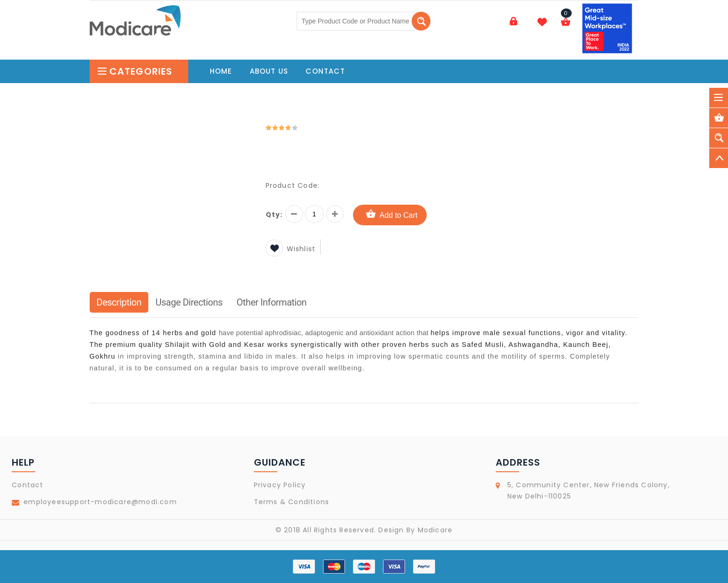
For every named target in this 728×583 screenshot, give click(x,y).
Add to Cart (390, 215)
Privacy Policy (280, 485)
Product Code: (293, 185)
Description (119, 302)
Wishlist (291, 249)
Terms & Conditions (292, 502)
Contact (27, 485)
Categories (135, 71)
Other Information (272, 302)
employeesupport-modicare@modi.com (100, 502)
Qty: (274, 215)
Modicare (435, 530)
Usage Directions (189, 302)
